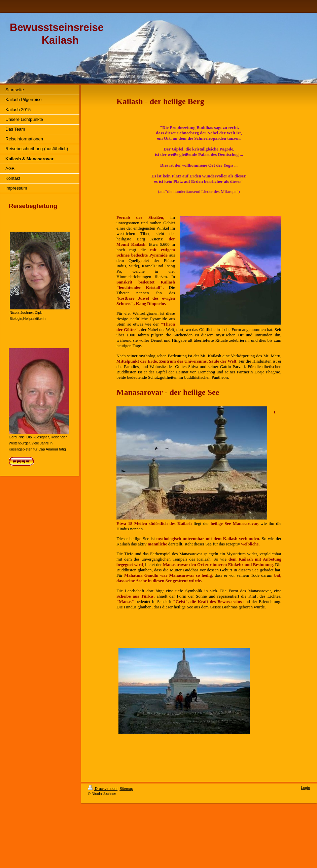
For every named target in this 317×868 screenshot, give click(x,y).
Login (305, 788)
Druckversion (103, 789)
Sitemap (126, 789)
